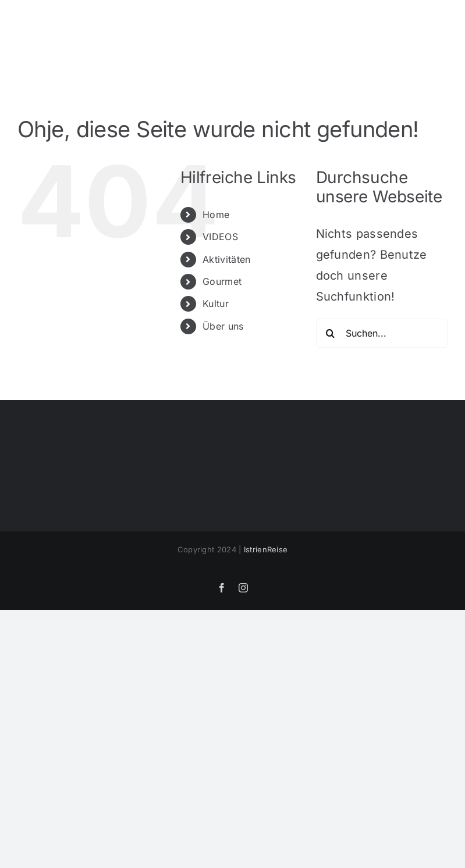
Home (216, 215)
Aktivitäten (226, 259)
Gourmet (222, 281)
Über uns (223, 326)
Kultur (216, 303)
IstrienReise (266, 549)
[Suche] (331, 333)
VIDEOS (220, 237)
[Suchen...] (382, 333)
